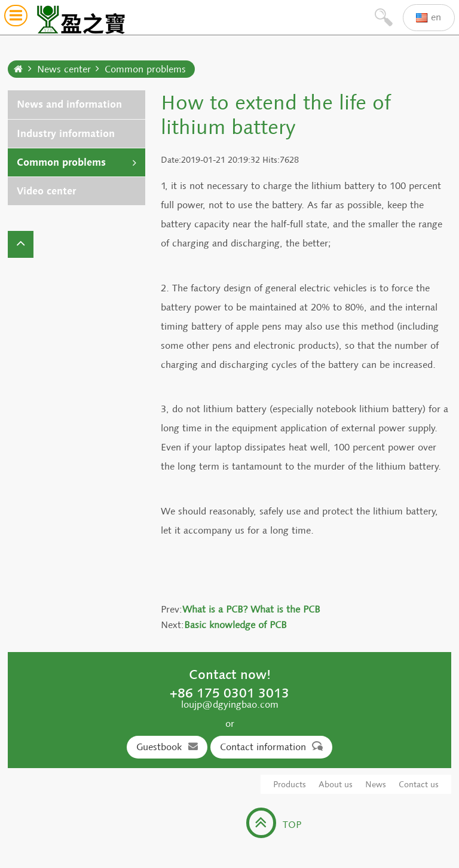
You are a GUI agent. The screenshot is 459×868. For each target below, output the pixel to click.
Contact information (272, 747)
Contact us (419, 785)
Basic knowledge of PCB (235, 625)
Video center (46, 191)
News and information (69, 104)
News (376, 785)
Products (290, 785)
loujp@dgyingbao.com (230, 704)
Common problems (145, 69)
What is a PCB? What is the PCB (251, 609)
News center (64, 69)
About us (336, 785)
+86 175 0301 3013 (229, 693)
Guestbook (167, 747)
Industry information (66, 134)
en (429, 18)
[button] (16, 18)
